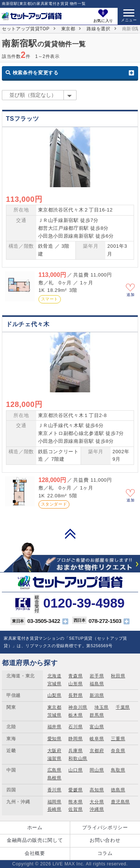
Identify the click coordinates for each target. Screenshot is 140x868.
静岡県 (75, 739)
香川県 (55, 790)
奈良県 (118, 751)
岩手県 (97, 676)
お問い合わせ (105, 840)
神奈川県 (78, 707)
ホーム (35, 827)
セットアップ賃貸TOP (26, 29)
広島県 (55, 770)
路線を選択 (98, 29)
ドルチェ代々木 (28, 324)
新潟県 (97, 695)
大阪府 (55, 751)
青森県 (75, 676)
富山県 (97, 727)
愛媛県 (75, 790)
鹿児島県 (120, 802)
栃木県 (75, 715)
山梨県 (55, 695)
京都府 (97, 751)
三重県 (118, 739)
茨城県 (55, 715)
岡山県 (97, 770)
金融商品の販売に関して (35, 840)
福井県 (55, 727)
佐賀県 (75, 809)
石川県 (75, 727)
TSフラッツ (22, 119)
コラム (105, 853)
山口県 (75, 770)
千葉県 (123, 707)
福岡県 (55, 802)
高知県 (97, 790)
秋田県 (118, 676)
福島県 (97, 684)
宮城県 (55, 684)
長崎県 (55, 809)
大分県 (97, 802)
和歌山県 (78, 759)
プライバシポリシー (105, 827)
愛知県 (55, 739)
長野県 (75, 695)
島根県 (55, 778)
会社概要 (35, 853)
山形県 (75, 684)
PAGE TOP (70, 534)
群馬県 (97, 715)
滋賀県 (55, 759)
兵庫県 (75, 751)
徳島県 (118, 790)
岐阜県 (97, 739)
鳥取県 (118, 770)
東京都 (68, 29)
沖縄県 (97, 809)
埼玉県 (102, 707)
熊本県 (75, 802)
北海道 (55, 676)
